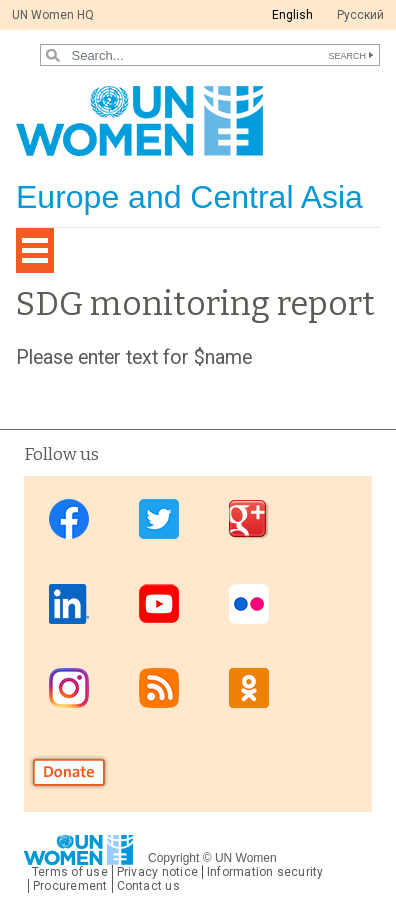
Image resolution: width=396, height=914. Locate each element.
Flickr (249, 603)
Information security (265, 872)
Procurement (70, 886)
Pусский (360, 15)
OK (249, 687)
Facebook (69, 519)
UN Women (246, 858)
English (292, 15)
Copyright (173, 858)
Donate (69, 771)
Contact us (148, 886)
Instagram (69, 687)
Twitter (159, 519)
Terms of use (70, 872)
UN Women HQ (53, 15)
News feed (159, 687)
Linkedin (69, 603)
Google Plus (249, 519)
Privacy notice (157, 872)
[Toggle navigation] (35, 250)
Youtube (159, 603)
